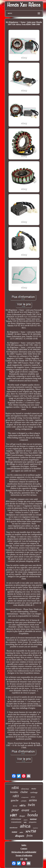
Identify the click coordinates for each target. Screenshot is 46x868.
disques (20, 836)
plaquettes (33, 822)
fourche (34, 811)
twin (31, 805)
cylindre (24, 801)
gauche (15, 800)
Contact (24, 849)
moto (34, 789)
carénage (34, 792)
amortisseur (14, 828)
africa (25, 826)
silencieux (25, 789)
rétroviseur (16, 819)
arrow (33, 797)
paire (21, 832)
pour (15, 810)
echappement (25, 797)
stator (15, 832)
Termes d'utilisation (24, 855)
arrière (33, 800)
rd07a (23, 806)
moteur (33, 819)
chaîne (24, 792)
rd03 (16, 796)
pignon (26, 820)
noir (25, 822)
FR (26, 859)
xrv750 (31, 831)
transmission (16, 822)
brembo (14, 792)
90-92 (15, 806)
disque (22, 816)
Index (24, 845)
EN (22, 859)
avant (25, 810)
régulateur (35, 828)
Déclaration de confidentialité (24, 852)
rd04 (15, 788)
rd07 (13, 815)
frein (30, 836)
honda (33, 815)
